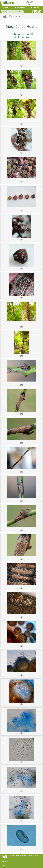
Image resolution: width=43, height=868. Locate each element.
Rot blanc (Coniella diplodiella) (21, 36)
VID (20, 16)
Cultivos (13, 16)
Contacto (4, 865)
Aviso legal (4, 862)
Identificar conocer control (30, 3)
